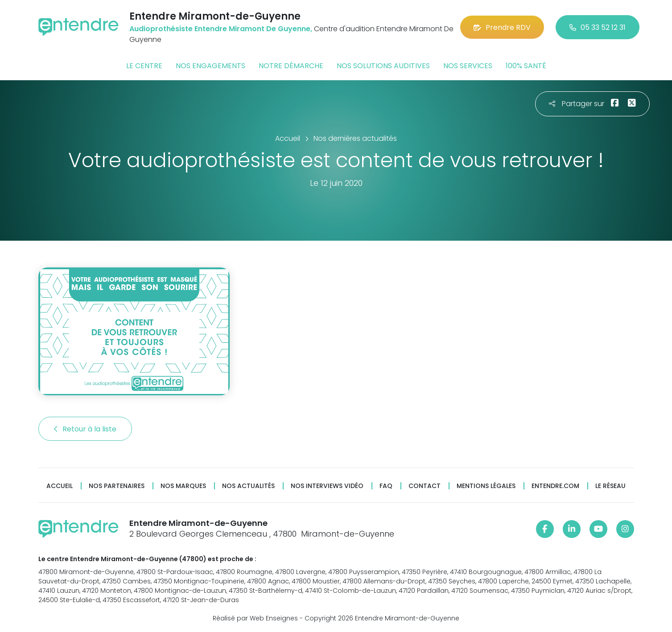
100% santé (526, 66)
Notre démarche (291, 66)
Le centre (144, 66)
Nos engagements (210, 66)
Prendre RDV (502, 27)
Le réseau (610, 486)
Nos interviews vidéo (327, 486)
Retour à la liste (85, 429)
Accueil (60, 486)
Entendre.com (555, 486)
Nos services (468, 66)
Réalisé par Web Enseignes (255, 618)
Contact (425, 486)
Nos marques (183, 486)
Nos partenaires (117, 486)
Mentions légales (486, 486)
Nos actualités (248, 486)
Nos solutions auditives (383, 66)
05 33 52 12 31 (598, 27)
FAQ (386, 486)
